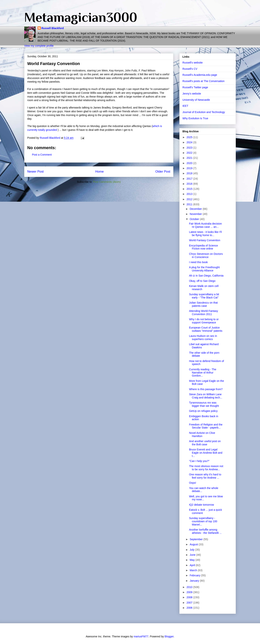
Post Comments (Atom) (107, 182)
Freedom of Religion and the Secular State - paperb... (206, 426)
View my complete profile (39, 46)
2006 (190, 608)
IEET (185, 106)
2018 (190, 173)
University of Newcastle (196, 100)
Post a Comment (42, 155)
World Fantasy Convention (205, 240)
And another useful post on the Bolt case (205, 443)
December (196, 209)
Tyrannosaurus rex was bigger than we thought (204, 404)
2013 (190, 194)
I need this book (198, 262)
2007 (190, 603)
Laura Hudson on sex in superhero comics (203, 337)
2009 (190, 592)
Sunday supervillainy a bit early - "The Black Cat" (204, 296)
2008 (190, 597)
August (194, 544)
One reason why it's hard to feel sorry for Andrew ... (205, 476)
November (196, 214)
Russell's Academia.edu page (200, 75)
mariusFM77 (141, 636)
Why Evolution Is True (195, 118)
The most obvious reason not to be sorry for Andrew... (206, 468)
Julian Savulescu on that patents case (203, 304)
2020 (190, 163)
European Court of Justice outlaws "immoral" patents (206, 329)
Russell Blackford (53, 28)
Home (99, 172)
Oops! (193, 483)
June (193, 555)
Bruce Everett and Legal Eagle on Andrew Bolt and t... (206, 453)
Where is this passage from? (206, 389)
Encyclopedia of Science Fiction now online (204, 247)
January (195, 581)
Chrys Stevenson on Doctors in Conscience (206, 255)
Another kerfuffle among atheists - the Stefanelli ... (205, 531)
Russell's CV (190, 69)
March (194, 570)
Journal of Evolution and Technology (204, 112)
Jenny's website (192, 94)
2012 (190, 199)
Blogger (169, 636)
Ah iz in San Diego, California (206, 276)
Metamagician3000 (81, 17)
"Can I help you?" (199, 461)
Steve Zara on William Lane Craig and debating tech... (206, 396)
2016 (190, 184)
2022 (190, 153)
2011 (190, 204)
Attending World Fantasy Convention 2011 (204, 313)
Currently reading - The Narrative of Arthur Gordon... (203, 373)
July (192, 550)
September (196, 539)
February (195, 575)
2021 (190, 158)
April (193, 565)
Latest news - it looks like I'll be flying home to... (205, 234)
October (195, 219)
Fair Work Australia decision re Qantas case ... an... (205, 225)
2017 (190, 179)
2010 (190, 587)
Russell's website (193, 63)
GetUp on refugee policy (203, 411)
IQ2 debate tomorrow (202, 505)
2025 (190, 137)
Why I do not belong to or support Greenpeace (204, 321)
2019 (190, 168)
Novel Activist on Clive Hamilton (202, 434)
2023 (190, 148)
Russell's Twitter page (195, 87)
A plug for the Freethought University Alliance (204, 269)
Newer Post (35, 172)
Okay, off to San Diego (202, 281)
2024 (190, 142)
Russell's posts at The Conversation (204, 81)
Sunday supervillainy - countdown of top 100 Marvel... (203, 521)
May (192, 560)
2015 (190, 189)
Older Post (163, 172)
